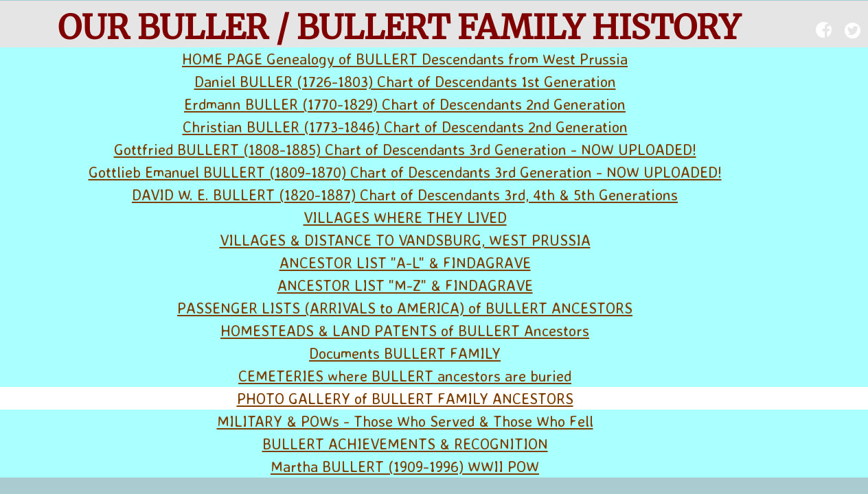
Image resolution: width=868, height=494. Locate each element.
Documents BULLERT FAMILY (405, 353)
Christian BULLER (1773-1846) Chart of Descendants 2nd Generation (405, 127)
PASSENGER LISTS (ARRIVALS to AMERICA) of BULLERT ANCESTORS (405, 308)
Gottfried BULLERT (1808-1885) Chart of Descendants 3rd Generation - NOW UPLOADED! (405, 149)
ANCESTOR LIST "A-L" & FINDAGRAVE (405, 262)
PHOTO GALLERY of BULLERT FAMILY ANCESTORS (405, 398)
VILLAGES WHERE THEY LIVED (405, 217)
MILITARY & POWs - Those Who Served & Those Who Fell (405, 421)
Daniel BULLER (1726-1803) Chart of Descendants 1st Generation (405, 81)
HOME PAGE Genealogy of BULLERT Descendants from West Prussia (405, 59)
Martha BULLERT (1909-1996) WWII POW (405, 466)
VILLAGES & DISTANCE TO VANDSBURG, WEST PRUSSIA (405, 240)
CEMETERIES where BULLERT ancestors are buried (405, 376)
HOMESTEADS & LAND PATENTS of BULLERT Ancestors (405, 330)
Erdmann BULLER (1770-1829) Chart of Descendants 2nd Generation (405, 104)
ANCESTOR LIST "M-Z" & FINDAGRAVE (405, 285)
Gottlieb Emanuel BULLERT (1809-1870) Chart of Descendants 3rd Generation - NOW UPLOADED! (405, 172)
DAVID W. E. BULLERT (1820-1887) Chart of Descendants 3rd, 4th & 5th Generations (405, 195)
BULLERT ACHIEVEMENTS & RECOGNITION (405, 444)
